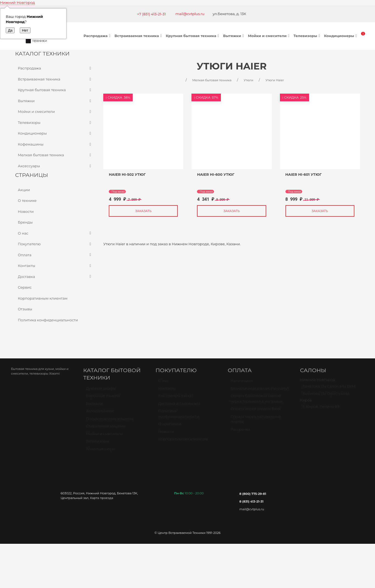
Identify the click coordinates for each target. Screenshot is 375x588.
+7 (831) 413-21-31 (152, 14)
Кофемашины (55, 144)
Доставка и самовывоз (179, 406)
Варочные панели (103, 398)
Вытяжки (234, 36)
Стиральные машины (106, 428)
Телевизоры (307, 36)
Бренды (25, 222)
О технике (27, 200)
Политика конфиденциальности (48, 320)
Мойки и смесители (269, 36)
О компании (170, 426)
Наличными (242, 383)
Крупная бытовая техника (193, 36)
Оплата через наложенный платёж (256, 422)
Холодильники (100, 413)
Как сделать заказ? (176, 398)
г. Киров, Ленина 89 (321, 409)
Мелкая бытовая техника (55, 155)
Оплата (55, 255)
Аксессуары (55, 166)
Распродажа (98, 36)
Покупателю (55, 244)
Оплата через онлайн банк (255, 411)
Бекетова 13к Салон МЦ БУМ (329, 389)
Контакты (55, 266)
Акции (24, 190)
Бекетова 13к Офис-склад (326, 396)
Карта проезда (101, 498)
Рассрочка (240, 432)
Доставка (55, 277)
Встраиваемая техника (139, 36)
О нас (55, 233)
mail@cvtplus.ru (190, 14)
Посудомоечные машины (110, 421)
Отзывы (25, 309)
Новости (26, 211)
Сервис (25, 287)
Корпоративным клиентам (43, 298)
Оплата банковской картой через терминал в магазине (256, 401)
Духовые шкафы (101, 391)
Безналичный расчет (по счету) (259, 391)
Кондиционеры (341, 36)
